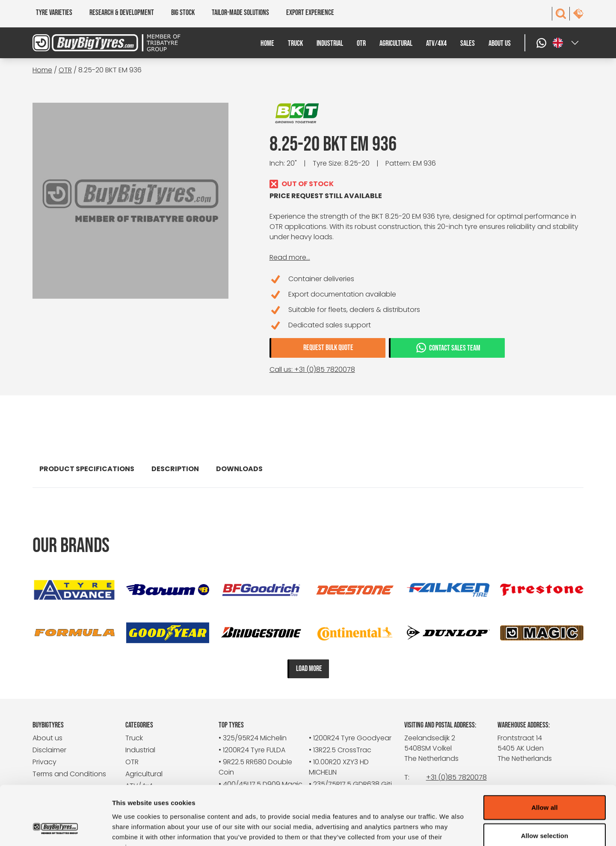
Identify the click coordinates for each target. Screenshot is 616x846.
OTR (361, 43)
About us (500, 43)
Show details (449, 829)
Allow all (545, 755)
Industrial (330, 43)
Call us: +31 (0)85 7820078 (312, 370)
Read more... (290, 257)
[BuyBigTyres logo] (101, 43)
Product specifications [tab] (87, 469)
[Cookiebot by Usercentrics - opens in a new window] (55, 829)
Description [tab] (175, 469)
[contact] (578, 14)
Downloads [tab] (239, 469)
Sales (468, 43)
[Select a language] (566, 43)
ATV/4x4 (436, 43)
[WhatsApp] (542, 43)
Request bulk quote (328, 348)
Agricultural (396, 43)
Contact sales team (448, 347)
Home (267, 43)
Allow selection (545, 783)
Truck (295, 43)
